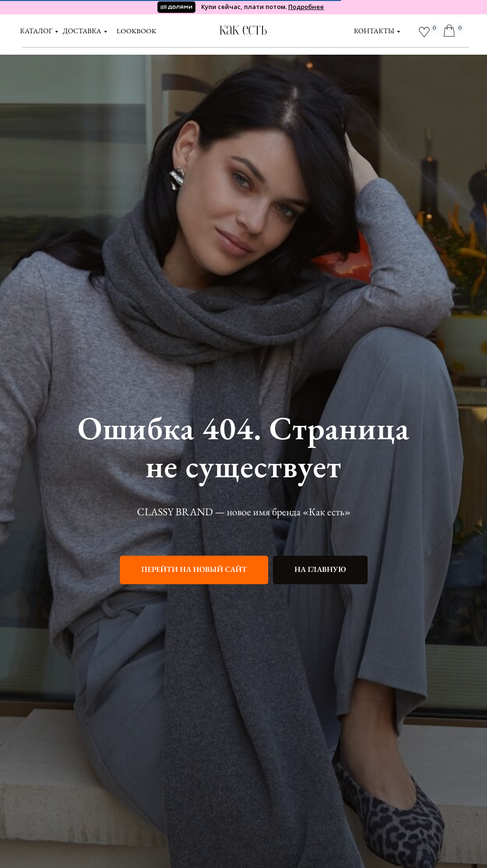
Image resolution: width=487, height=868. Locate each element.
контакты (374, 31)
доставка (82, 31)
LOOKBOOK (136, 31)
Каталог (36, 31)
